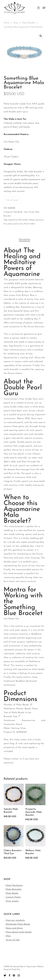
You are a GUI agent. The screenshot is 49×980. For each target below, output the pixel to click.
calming (31, 220)
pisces (21, 224)
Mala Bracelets (28, 23)
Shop (16, 23)
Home (6, 23)
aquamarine (13, 220)
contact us (16, 759)
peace (10, 224)
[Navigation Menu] (44, 8)
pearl (15, 224)
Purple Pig (16, 969)
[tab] (24, 239)
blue (20, 220)
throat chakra (30, 224)
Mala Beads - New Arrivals (24, 212)
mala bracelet (16, 526)
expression (39, 220)
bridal (25, 220)
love (5, 224)
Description (24, 239)
